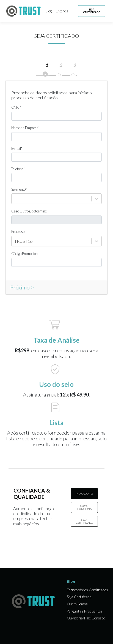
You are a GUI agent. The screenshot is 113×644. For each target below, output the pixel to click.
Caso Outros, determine (29, 211)
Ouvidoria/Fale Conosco (86, 618)
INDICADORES (84, 494)
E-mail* (17, 149)
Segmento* (19, 189)
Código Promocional (26, 254)
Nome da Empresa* (26, 128)
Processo (18, 232)
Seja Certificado (79, 597)
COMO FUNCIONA (84, 507)
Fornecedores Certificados (87, 590)
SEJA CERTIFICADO (84, 521)
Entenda (62, 11)
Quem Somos (77, 604)
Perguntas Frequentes (85, 611)
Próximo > (22, 287)
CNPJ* (16, 107)
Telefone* (18, 169)
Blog (49, 11)
